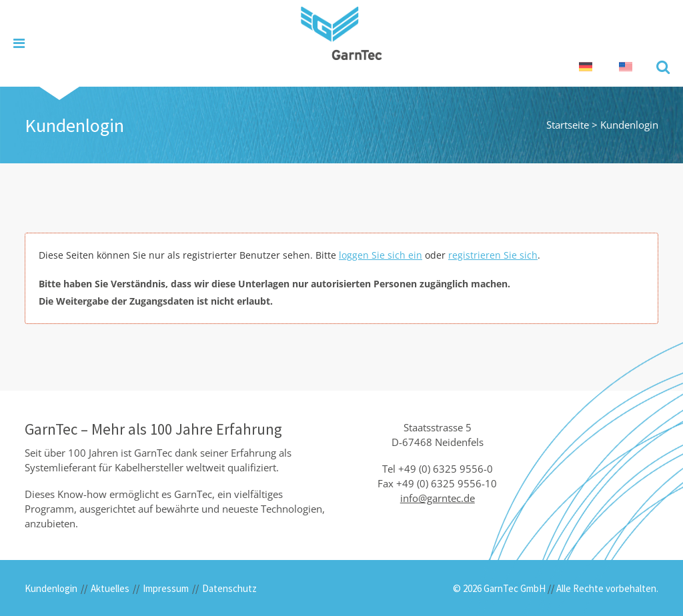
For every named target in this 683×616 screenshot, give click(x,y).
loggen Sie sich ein (381, 255)
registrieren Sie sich (493, 255)
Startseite (568, 125)
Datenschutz (229, 588)
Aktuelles (110, 588)
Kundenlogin (51, 588)
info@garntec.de (438, 498)
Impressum (166, 588)
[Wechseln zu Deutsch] (586, 67)
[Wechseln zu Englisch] (626, 67)
